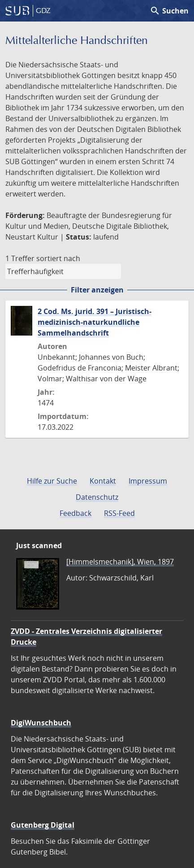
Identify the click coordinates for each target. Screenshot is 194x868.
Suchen (169, 11)
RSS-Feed (119, 513)
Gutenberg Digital (43, 825)
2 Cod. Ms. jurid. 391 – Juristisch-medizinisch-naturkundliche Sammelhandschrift (95, 322)
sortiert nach (58, 258)
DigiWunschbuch (41, 723)
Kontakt (103, 481)
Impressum (148, 481)
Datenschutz (97, 497)
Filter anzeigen (97, 290)
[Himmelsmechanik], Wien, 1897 (120, 562)
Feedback (75, 513)
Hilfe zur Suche (52, 481)
